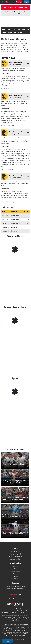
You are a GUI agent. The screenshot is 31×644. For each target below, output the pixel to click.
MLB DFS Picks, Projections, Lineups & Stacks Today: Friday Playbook (15, 498)
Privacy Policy (26, 610)
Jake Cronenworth (16, 63)
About (3, 609)
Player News (16, 571)
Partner (11, 609)
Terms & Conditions (19, 610)
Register (14, 612)
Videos (16, 574)
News (4, 29)
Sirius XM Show (15, 579)
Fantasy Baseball (16, 554)
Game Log (12, 29)
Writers (16, 569)
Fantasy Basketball (15, 557)
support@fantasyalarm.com (16, 588)
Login (26, 2)
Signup (19, 2)
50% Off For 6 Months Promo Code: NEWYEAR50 (16, 13)
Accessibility (5, 612)
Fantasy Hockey (15, 559)
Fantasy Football (15, 552)
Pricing (16, 566)
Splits (20, 32)
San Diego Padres (15, 64)
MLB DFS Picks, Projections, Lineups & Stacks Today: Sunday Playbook (15, 481)
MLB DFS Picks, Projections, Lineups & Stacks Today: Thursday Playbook (15, 464)
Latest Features (23, 29)
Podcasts (16, 576)
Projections (12, 32)
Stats (4, 32)
